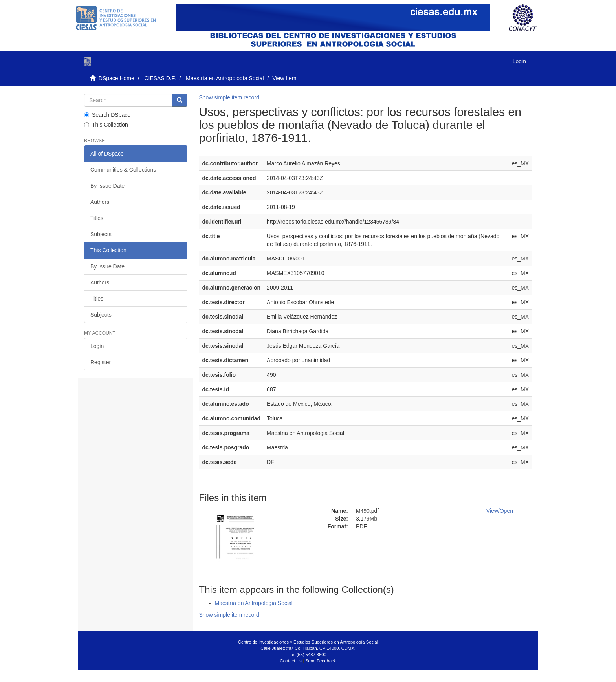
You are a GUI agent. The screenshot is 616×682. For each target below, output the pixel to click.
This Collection (106, 125)
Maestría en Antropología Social (225, 78)
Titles (97, 218)
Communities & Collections (123, 170)
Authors (100, 202)
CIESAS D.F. (160, 78)
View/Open (500, 511)
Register (101, 362)
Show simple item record (229, 97)
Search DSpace (107, 115)
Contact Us (291, 661)
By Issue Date (107, 186)
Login (97, 346)
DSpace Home (116, 78)
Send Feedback (321, 661)
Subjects (101, 234)
